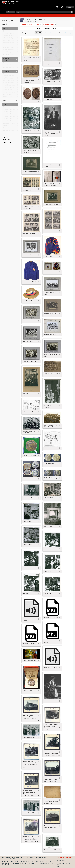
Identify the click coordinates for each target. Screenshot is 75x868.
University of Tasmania (9, 76)
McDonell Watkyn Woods (10, 81)
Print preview (25, 33)
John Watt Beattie (8, 78)
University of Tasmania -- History (12, 110)
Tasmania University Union (10, 83)
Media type (7, 142)
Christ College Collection (10, 55)
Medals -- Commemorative (10, 128)
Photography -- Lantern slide (11, 124)
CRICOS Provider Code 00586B (44, 861)
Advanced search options (47, 28)
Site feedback (43, 863)
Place (5, 101)
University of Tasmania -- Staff (11, 117)
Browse (10, 12)
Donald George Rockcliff (9, 85)
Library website (30, 857)
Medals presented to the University (13, 43)
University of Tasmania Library (11, 88)
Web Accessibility (33, 863)
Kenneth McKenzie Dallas (10, 92)
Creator (6, 71)
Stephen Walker (7, 97)
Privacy (24, 863)
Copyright (11, 863)
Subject (5, 104)
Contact (4, 863)
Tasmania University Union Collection (13, 50)
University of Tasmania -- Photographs (14, 114)
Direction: (62, 33)
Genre (5, 134)
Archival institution (7, 59)
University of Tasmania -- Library (12, 119)
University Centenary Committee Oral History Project (18, 45)
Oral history (6, 126)
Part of (6, 29)
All (3, 31)
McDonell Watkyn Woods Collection (13, 41)
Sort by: (48, 33)
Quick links (62, 7)
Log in (69, 7)
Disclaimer (18, 863)
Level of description (7, 138)
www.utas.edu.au (41, 857)
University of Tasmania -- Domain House (14, 112)
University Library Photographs (12, 36)
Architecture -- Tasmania (10, 131)
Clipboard (57, 7)
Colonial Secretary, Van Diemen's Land (14, 90)
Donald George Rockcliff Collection (12, 52)
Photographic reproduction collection (13, 48)
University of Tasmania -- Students (12, 121)
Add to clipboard (39, 58)
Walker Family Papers (9, 38)
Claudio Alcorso (7, 95)
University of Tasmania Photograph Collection (16, 34)
